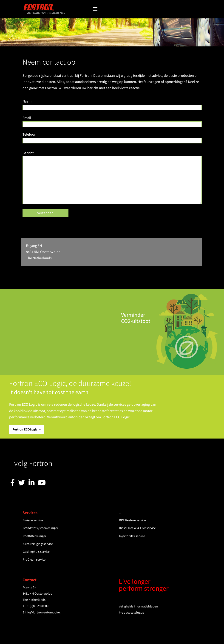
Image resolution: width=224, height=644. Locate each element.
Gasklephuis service (36, 552)
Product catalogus (131, 613)
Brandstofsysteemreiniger (40, 528)
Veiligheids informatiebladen (138, 606)
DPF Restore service (132, 520)
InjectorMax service (132, 536)
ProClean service (34, 559)
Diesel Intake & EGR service (137, 528)
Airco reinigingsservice (38, 544)
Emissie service (33, 520)
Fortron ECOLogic (25, 429)
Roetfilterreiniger (34, 536)
